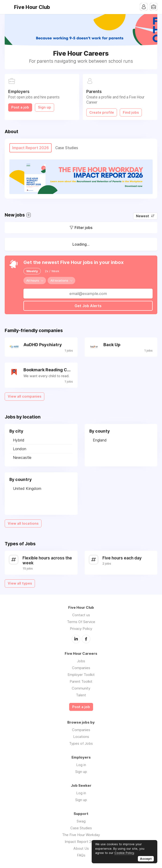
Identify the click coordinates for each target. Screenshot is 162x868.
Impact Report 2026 (81, 842)
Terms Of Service (81, 622)
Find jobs (131, 112)
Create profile (102, 112)
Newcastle (22, 457)
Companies (81, 668)
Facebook (86, 639)
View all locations (23, 523)
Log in (81, 765)
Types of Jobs (81, 743)
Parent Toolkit (81, 681)
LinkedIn (76, 639)
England (100, 440)
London (20, 449)
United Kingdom (27, 488)
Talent (81, 695)
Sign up (45, 107)
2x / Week (52, 271)
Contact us (81, 615)
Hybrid (19, 440)
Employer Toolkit (81, 675)
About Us (81, 848)
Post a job (20, 107)
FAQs (81, 855)
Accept (146, 859)
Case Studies (81, 828)
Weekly (32, 271)
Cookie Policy (124, 853)
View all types (20, 583)
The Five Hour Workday (81, 835)
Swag (81, 821)
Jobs (81, 661)
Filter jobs (83, 228)
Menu (8, 7)
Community (81, 688)
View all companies (24, 396)
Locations (81, 737)
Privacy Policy (81, 629)
